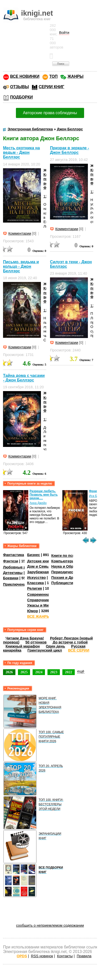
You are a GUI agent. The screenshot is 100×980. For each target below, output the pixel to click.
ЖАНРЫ (75, 76)
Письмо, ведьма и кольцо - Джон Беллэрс (21, 266)
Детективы (13, 573)
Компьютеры (63, 561)
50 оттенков (36, 642)
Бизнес (33, 555)
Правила (84, 956)
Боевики (11, 578)
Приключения (16, 584)
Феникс (94, 491)
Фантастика (14, 555)
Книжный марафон (23, 646)
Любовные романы (21, 567)
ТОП (53, 76)
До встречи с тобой (70, 642)
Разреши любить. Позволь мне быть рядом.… (44, 495)
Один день (55, 646)
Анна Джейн (38, 503)
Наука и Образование (71, 566)
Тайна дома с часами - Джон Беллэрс (24, 378)
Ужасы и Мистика (43, 605)
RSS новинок (42, 956)
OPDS (22, 956)
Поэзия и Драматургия (72, 578)
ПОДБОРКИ (21, 97)
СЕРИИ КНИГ (51, 87)
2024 (39, 672)
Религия (34, 588)
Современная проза (45, 594)
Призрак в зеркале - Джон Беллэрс (70, 150)
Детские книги (40, 561)
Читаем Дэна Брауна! (25, 638)
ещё (81, 671)
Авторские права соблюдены (50, 113)
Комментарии (20, 233)
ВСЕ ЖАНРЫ (39, 616)
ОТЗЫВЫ (19, 87)
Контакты (65, 956)
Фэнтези (11, 561)
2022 (69, 672)
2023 (54, 672)
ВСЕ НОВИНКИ (25, 76)
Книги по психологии (70, 556)
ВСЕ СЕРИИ (79, 650)
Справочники (39, 600)
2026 (9, 672)
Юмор (32, 611)
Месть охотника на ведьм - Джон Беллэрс (21, 152)
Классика (35, 583)
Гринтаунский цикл (45, 650)
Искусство (36, 578)
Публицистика (64, 583)
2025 (24, 672)
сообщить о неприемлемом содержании (50, 925)
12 (45, 196)
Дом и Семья (39, 566)
